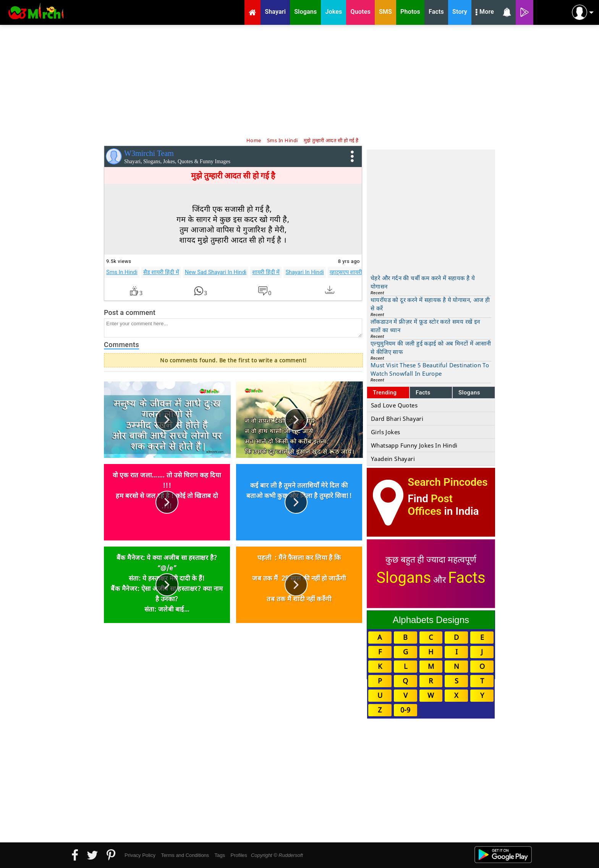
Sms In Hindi (122, 272)
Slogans (469, 393)
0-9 (405, 710)
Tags (220, 855)
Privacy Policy (140, 855)
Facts (423, 393)
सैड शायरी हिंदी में (161, 272)
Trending (385, 393)
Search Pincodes (448, 482)
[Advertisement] (299, 80)
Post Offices (430, 505)
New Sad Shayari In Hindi (216, 272)
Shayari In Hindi (305, 272)
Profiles (239, 855)
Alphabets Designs (431, 620)
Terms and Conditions (185, 855)
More (485, 13)
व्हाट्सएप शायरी (346, 272)
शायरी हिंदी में (266, 272)
